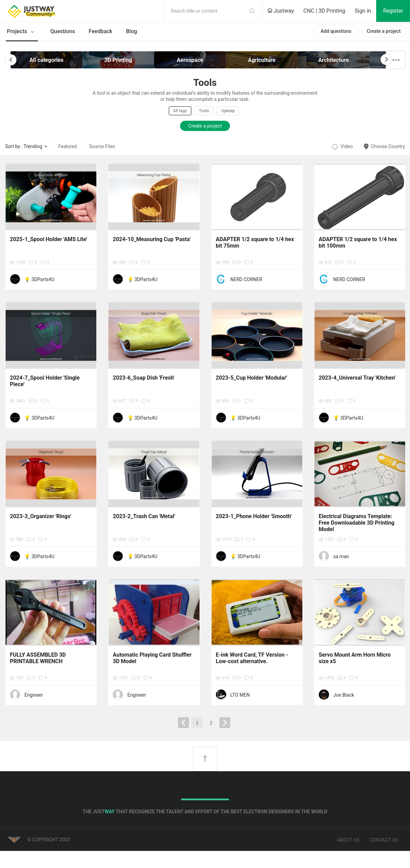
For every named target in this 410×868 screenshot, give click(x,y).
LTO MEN (240, 695)
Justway (281, 11)
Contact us (384, 840)
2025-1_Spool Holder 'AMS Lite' (49, 239)
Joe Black (344, 695)
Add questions (336, 31)
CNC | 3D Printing (324, 11)
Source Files (102, 146)
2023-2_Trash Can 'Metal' (144, 516)
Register (393, 11)
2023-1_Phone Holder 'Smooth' (254, 516)
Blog (132, 31)
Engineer (33, 695)
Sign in (363, 11)
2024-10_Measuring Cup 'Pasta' (152, 239)
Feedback (101, 31)
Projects (22, 32)
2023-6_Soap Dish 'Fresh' (143, 378)
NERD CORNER (246, 279)
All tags (180, 111)
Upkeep (228, 111)
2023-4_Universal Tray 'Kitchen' (357, 378)
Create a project (384, 31)
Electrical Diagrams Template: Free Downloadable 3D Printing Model (357, 523)
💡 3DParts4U (39, 279)
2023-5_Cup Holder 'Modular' (252, 378)
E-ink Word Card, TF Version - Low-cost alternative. (252, 658)
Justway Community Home (50, 11)
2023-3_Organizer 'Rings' (40, 516)
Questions (63, 31)
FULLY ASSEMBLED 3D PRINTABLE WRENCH (38, 658)
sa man (341, 556)
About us (348, 840)
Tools (204, 111)
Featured (67, 146)
